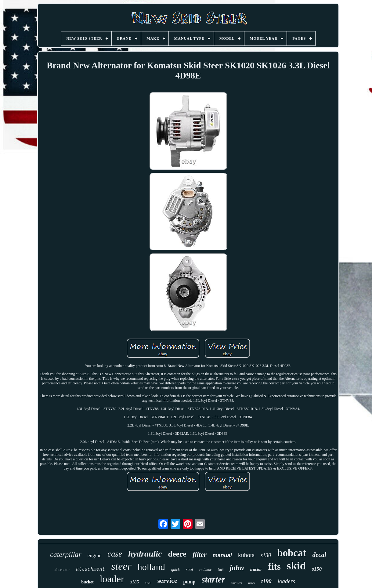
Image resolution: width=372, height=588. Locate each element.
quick (175, 570)
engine (94, 555)
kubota (246, 555)
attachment (91, 569)
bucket (87, 582)
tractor (256, 570)
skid (296, 566)
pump (189, 582)
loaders (286, 581)
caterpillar (66, 554)
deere (177, 554)
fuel (220, 570)
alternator (62, 570)
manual (222, 555)
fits (274, 566)
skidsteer (237, 583)
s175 (148, 583)
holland (151, 567)
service (167, 581)
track (252, 583)
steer (121, 566)
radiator (205, 570)
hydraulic (145, 554)
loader (112, 579)
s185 (135, 582)
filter (200, 555)
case (115, 554)
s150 (317, 569)
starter (213, 579)
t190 (266, 581)
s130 (266, 555)
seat (190, 569)
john (237, 568)
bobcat (292, 553)
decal (319, 555)
